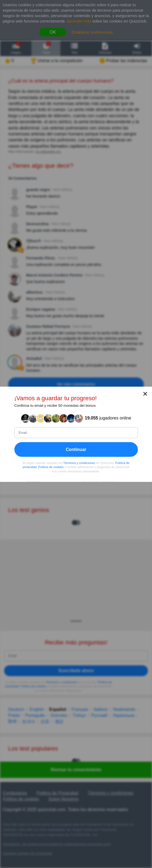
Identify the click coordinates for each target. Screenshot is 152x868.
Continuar (76, 449)
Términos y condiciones (79, 463)
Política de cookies (51, 467)
